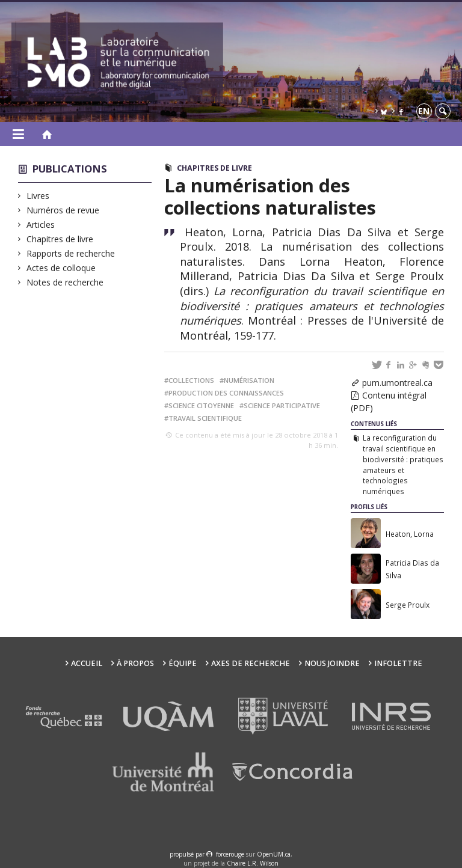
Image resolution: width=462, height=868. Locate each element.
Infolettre (398, 663)
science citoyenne (201, 405)
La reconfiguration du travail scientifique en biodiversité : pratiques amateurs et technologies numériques (403, 464)
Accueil (87, 663)
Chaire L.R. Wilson (253, 863)
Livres (38, 196)
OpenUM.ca (274, 854)
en (424, 111)
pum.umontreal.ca (397, 383)
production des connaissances (226, 393)
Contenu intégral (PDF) (389, 402)
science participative (282, 405)
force (230, 854)
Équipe (183, 663)
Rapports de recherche (71, 253)
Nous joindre (332, 663)
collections (191, 380)
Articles (41, 225)
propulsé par (188, 854)
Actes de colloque (61, 268)
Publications (70, 169)
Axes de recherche (251, 663)
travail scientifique (205, 418)
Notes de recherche (65, 282)
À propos (135, 663)
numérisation (249, 380)
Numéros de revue (63, 210)
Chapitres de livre (60, 239)
